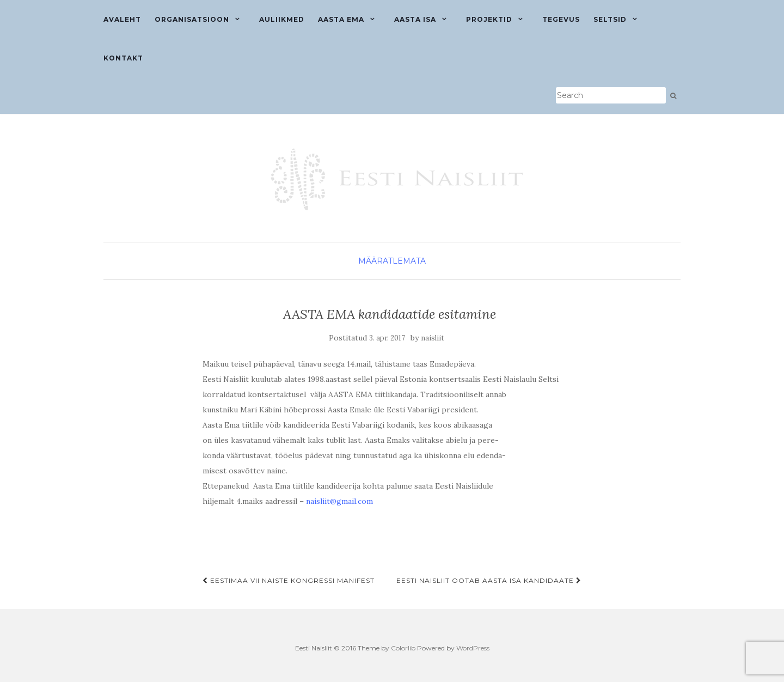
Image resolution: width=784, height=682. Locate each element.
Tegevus (561, 19)
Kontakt (123, 58)
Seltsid (610, 19)
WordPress (473, 648)
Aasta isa (415, 19)
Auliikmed (282, 19)
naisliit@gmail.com (339, 501)
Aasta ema (341, 19)
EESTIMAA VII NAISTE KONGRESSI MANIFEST (289, 580)
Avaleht (122, 19)
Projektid (489, 19)
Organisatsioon (192, 19)
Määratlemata (392, 261)
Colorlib (403, 648)
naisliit (433, 338)
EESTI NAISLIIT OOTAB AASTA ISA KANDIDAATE (489, 580)
